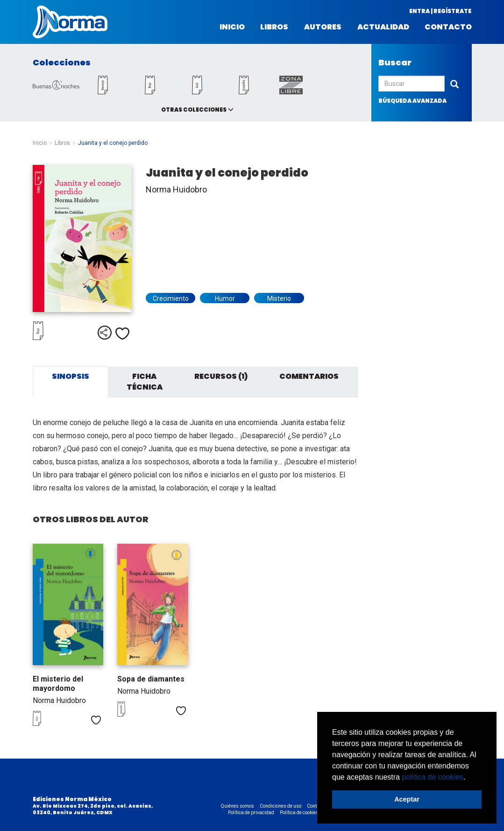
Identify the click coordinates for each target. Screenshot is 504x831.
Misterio (279, 298)
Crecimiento (171, 298)
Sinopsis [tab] (71, 376)
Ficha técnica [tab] (145, 382)
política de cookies (433, 777)
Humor (225, 298)
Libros (274, 27)
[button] (469, 778)
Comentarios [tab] (309, 376)
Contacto (448, 27)
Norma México (70, 22)
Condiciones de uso (280, 806)
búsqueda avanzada (412, 101)
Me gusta (122, 334)
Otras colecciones (194, 110)
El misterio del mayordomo (58, 684)
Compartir (105, 333)
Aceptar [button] (407, 799)
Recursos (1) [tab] (221, 376)
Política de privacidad (251, 813)
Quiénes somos (238, 806)
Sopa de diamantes (151, 679)
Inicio (232, 27)
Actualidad (383, 27)
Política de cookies (299, 813)
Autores (323, 27)
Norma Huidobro (176, 189)
